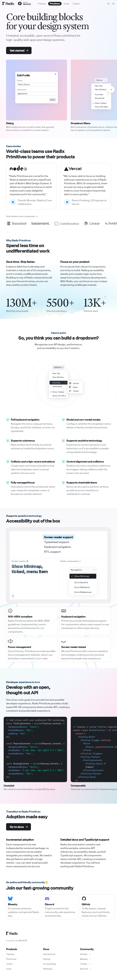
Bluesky (86, 959)
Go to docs (19, 827)
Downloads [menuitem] (100, 98)
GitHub (85, 954)
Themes (10, 954)
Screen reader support (58, 537)
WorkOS (23, 940)
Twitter (85, 964)
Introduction (49, 954)
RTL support (52, 552)
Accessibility (50, 964)
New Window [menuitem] (100, 89)
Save (53, 100)
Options (101, 80)
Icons (9, 969)
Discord (86, 969)
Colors (9, 964)
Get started (19, 50)
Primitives (11, 959)
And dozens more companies (22, 216)
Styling (47, 959)
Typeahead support (57, 542)
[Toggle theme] (108, 4)
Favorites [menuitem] (102, 95)
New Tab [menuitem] (99, 86)
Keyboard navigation (57, 547)
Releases (48, 969)
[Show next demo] (111, 90)
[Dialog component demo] (37, 90)
